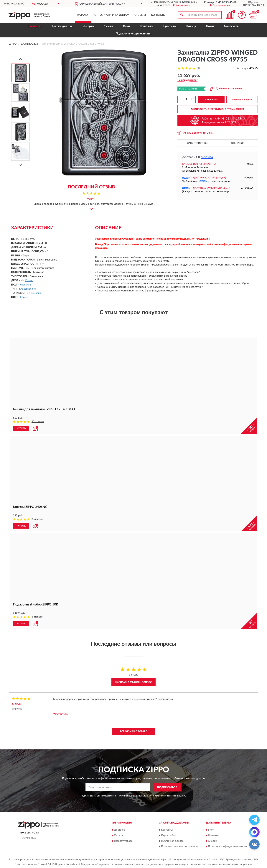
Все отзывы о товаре (133, 731)
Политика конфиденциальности (227, 847)
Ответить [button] (60, 714)
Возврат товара (123, 841)
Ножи (210, 26)
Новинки (213, 835)
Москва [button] (207, 157)
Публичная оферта (172, 841)
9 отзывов (37, 519)
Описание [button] (238, 143)
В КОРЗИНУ (211, 100)
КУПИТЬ (21, 428)
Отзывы (140, 15)
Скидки (212, 841)
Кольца (191, 26)
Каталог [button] (83, 15)
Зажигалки (35, 26)
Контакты (158, 15)
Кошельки (147, 26)
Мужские (25, 285)
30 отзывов (38, 422)
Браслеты (170, 26)
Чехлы (109, 26)
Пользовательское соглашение (180, 847)
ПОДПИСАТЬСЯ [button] (167, 787)
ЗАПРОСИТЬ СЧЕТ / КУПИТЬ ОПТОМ (218, 109)
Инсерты (88, 26)
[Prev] (20, 59)
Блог (211, 830)
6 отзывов (37, 617)
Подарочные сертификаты (133, 34)
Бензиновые (34, 293)
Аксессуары (231, 26)
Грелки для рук (62, 26)
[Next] (20, 165)
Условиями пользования (167, 796)
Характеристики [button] (197, 143)
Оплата (118, 835)
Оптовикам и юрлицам (112, 15)
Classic (29, 281)
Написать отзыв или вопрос (133, 682)
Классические (27, 289)
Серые (24, 297)
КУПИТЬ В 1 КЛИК (242, 100)
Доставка (120, 830)
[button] (220, 5)
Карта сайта (168, 835)
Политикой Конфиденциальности (134, 796)
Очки (126, 26)
